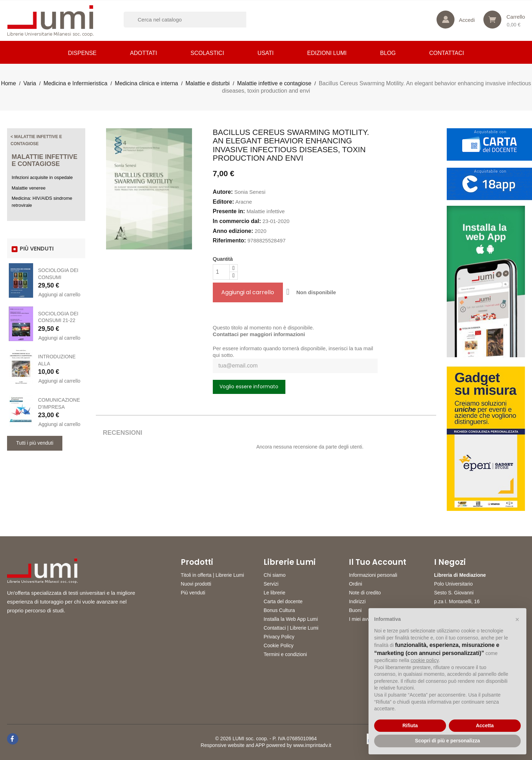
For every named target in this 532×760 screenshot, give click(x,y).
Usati (266, 53)
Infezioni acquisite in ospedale (42, 177)
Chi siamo (274, 575)
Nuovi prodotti (196, 584)
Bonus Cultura (279, 610)
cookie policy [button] (425, 660)
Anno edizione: (233, 231)
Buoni (355, 610)
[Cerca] (194, 20)
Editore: (223, 202)
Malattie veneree (29, 188)
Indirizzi (357, 601)
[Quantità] (221, 272)
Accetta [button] (485, 725)
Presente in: (229, 211)
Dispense (82, 53)
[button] (517, 619)
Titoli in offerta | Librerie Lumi (212, 575)
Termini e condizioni (285, 654)
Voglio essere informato (249, 387)
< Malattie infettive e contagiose (36, 140)
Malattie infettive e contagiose (45, 160)
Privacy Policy (279, 637)
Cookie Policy (279, 645)
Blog (388, 53)
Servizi (271, 584)
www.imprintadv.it (312, 745)
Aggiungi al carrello (59, 295)
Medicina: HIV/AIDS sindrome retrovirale (42, 202)
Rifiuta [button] (410, 725)
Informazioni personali (373, 575)
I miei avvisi (361, 619)
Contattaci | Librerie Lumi (291, 628)
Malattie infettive (266, 211)
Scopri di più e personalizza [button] (447, 741)
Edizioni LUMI (327, 53)
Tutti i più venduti (35, 443)
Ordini (355, 584)
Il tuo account (378, 562)
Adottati (144, 53)
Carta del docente (283, 601)
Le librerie (274, 593)
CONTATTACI (447, 53)
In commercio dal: (237, 221)
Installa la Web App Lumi (291, 619)
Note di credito (365, 593)
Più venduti (193, 593)
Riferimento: (229, 240)
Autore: (223, 192)
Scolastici (207, 53)
